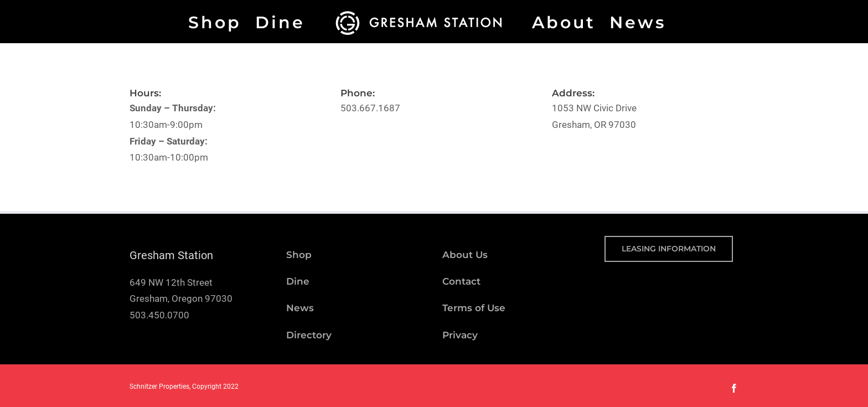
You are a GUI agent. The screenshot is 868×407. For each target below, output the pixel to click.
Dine (298, 281)
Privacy (460, 335)
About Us (465, 255)
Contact (461, 281)
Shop (299, 255)
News (300, 308)
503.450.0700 (159, 315)
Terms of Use (474, 308)
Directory (309, 335)
